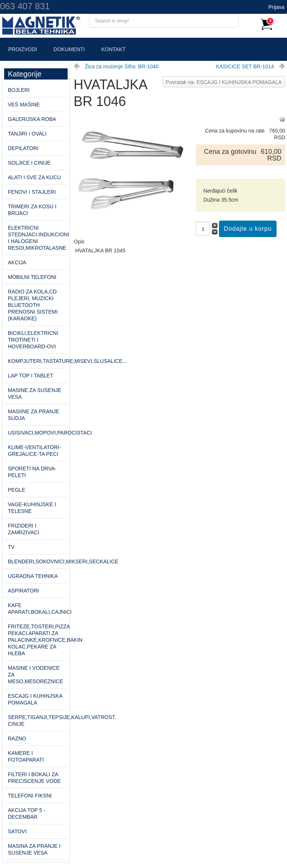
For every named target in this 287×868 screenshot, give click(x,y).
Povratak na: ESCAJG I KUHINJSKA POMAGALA (224, 82)
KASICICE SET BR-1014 (245, 66)
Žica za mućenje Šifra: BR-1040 (122, 66)
